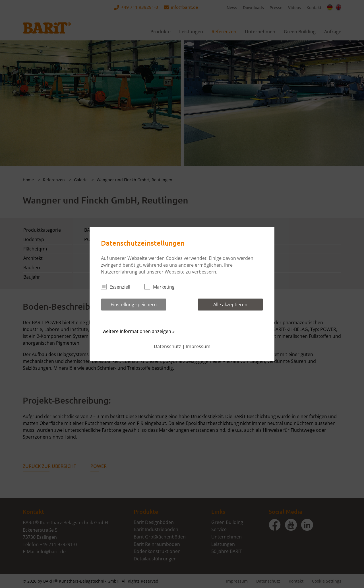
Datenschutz (167, 346)
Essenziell (118, 287)
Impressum (198, 346)
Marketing (162, 287)
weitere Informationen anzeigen (139, 331)
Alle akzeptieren (230, 305)
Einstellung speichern (134, 305)
